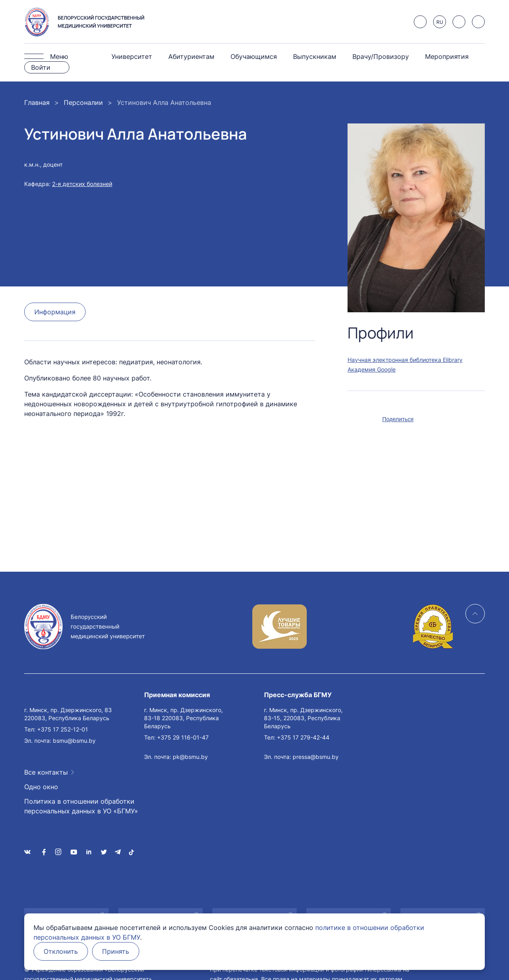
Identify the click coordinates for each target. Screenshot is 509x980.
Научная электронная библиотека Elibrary (405, 360)
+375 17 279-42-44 (303, 737)
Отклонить (61, 951)
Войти (41, 67)
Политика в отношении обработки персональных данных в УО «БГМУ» (81, 806)
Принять (116, 951)
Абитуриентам (191, 56)
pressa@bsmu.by (316, 757)
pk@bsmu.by (190, 757)
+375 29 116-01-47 (183, 737)
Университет (132, 56)
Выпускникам (315, 56)
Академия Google (372, 369)
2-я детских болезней (82, 184)
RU (440, 22)
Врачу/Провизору (381, 56)
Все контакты (46, 772)
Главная (37, 102)
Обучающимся (254, 56)
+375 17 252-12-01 (63, 729)
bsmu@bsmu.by (74, 741)
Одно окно (41, 787)
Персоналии (83, 102)
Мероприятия (447, 56)
